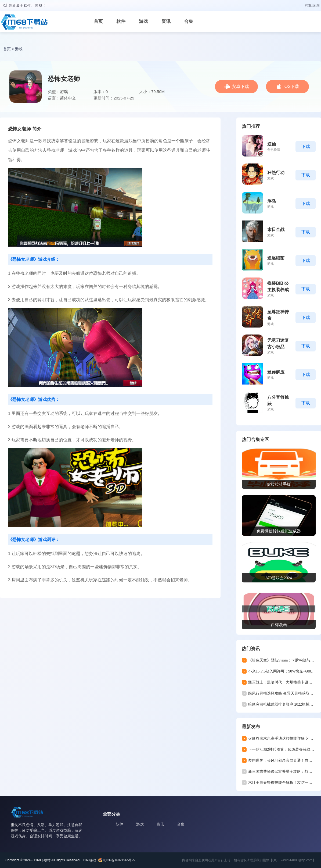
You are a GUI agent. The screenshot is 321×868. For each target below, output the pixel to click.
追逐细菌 (276, 258)
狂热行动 (276, 172)
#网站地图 (312, 6)
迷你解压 (276, 372)
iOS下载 (291, 86)
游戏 (143, 21)
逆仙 (272, 144)
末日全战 (276, 230)
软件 (121, 21)
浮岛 (272, 201)
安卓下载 (240, 86)
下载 (306, 146)
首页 (98, 21)
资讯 (166, 21)
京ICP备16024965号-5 (119, 860)
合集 (189, 21)
